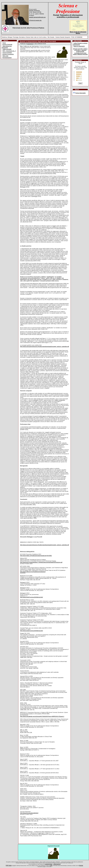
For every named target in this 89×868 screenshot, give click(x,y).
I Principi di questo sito (35, 20)
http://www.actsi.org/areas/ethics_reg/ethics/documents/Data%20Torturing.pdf (41, 562)
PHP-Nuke (9, 865)
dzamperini (30, 44)
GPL (51, 865)
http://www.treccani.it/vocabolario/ (29, 813)
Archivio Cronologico (8, 54)
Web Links (5, 56)
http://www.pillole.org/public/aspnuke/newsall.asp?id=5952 (36, 556)
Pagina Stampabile (80, 93)
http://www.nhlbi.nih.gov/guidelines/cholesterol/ (33, 572)
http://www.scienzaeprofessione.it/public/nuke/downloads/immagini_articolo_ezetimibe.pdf (44, 346)
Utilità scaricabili (7, 49)
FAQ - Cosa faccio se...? (9, 51)
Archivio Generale (7, 44)
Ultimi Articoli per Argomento (7, 47)
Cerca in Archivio (7, 52)
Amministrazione (7, 58)
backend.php (49, 864)
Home (4, 43)
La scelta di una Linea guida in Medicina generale (80, 54)
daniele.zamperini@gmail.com (37, 17)
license (81, 865)
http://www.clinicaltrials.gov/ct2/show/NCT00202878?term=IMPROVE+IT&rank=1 (42, 716)
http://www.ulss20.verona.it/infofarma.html (31, 597)
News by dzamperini (79, 46)
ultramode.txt (57, 864)
